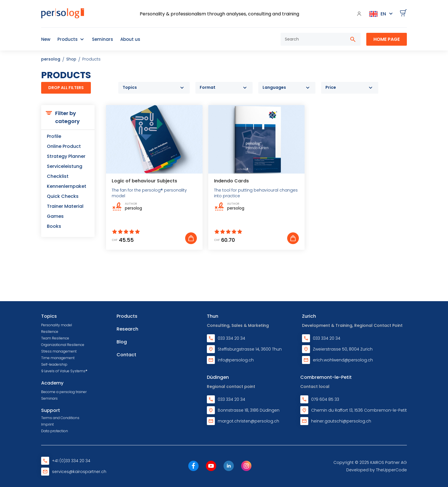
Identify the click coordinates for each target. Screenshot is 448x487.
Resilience (50, 332)
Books (54, 226)
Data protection (55, 431)
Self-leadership (54, 364)
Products (68, 39)
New (46, 39)
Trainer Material (65, 206)
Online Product (64, 146)
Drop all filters (66, 88)
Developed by (377, 470)
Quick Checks (63, 196)
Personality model (57, 325)
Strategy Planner (66, 156)
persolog (51, 59)
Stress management (59, 351)
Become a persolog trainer (64, 392)
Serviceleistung (65, 166)
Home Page (387, 39)
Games (55, 216)
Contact (126, 355)
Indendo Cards (231, 181)
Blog (122, 342)
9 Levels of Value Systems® (64, 371)
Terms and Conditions (60, 418)
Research (127, 329)
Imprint (47, 424)
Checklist (58, 176)
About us (130, 39)
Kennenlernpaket (67, 186)
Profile (54, 136)
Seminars (103, 39)
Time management (58, 358)
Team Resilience (55, 338)
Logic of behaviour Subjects (144, 181)
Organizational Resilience (63, 345)
